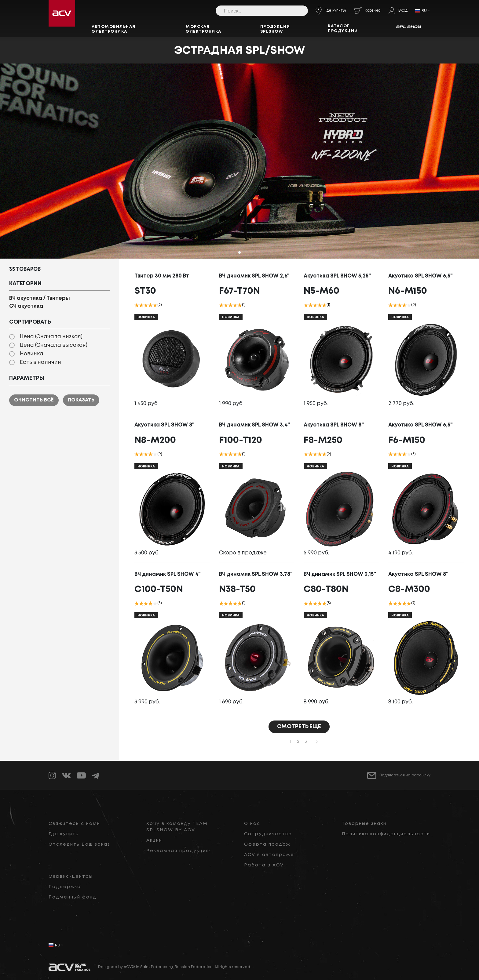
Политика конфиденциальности (386, 834)
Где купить (64, 834)
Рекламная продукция (178, 851)
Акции (154, 840)
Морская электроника (204, 29)
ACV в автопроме (269, 855)
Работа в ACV (264, 865)
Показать (81, 400)
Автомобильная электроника (114, 29)
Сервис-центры (71, 877)
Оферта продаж (267, 844)
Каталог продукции (343, 29)
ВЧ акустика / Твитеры (40, 298)
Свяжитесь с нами (74, 824)
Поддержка (65, 887)
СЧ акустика (26, 306)
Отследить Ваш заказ (79, 844)
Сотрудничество (268, 834)
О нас (252, 824)
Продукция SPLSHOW (275, 29)
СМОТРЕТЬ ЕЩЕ (299, 727)
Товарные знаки (364, 824)
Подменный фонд (73, 897)
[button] (239, 252)
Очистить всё (34, 400)
